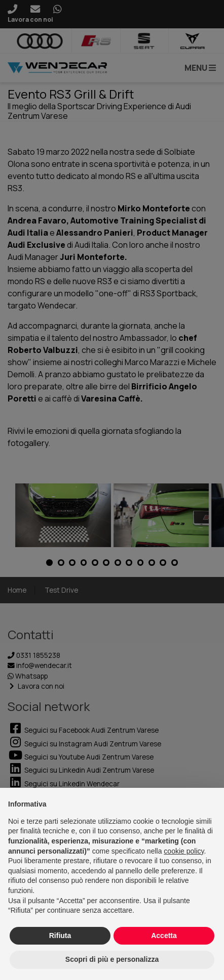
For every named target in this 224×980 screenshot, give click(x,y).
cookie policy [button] (184, 851)
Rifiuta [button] (60, 936)
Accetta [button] (164, 936)
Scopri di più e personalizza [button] (112, 959)
